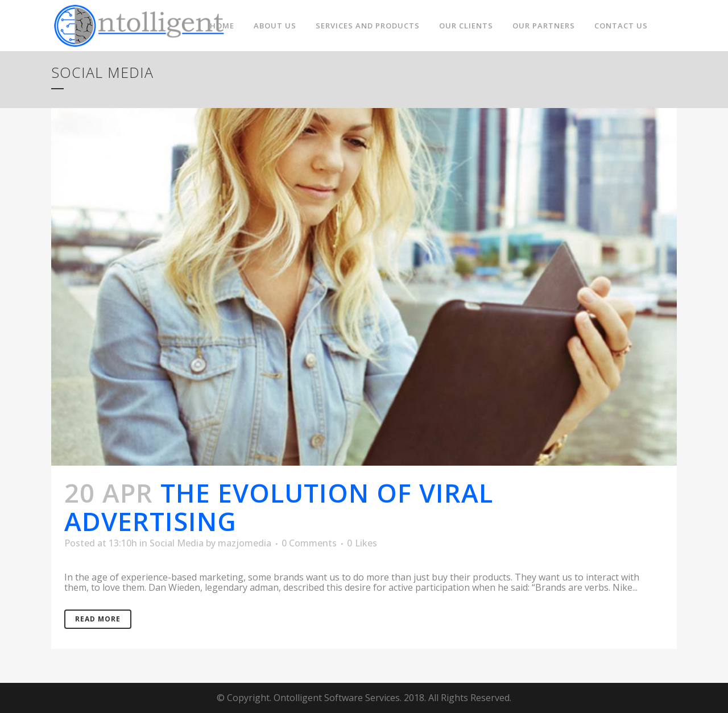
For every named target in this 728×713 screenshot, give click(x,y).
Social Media (177, 543)
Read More (98, 619)
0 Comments (309, 543)
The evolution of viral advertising (279, 507)
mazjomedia (245, 543)
